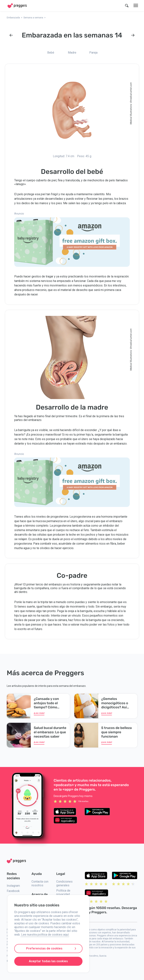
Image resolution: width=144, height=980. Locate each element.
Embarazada (13, 18)
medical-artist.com (131, 92)
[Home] (17, 6)
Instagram (13, 886)
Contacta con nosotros (40, 883)
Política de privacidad (63, 892)
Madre (72, 53)
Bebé (51, 53)
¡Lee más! (39, 713)
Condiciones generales (64, 883)
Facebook (13, 891)
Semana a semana (33, 18)
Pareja (93, 53)
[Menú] (136, 6)
